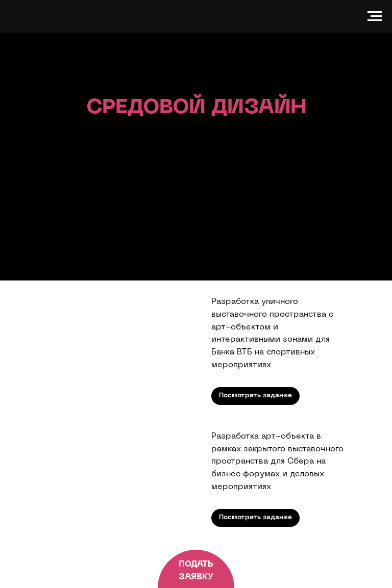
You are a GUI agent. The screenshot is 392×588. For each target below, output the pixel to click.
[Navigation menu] (375, 16)
